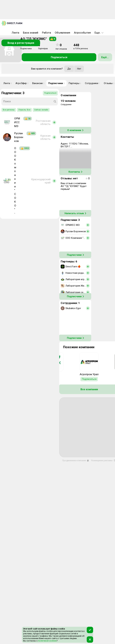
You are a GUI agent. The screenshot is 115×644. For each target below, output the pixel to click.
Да (69, 69)
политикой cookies (47, 641)
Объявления (62, 33)
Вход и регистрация (21, 43)
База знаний (31, 33)
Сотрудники (92, 83)
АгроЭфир (22, 83)
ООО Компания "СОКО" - (15, 181)
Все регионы (9, 110)
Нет (79, 69)
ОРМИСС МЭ (17, 122)
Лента (15, 33)
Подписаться (59, 57)
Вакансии (38, 83)
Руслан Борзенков (19, 137)
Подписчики (56, 83)
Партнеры (75, 83)
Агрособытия (82, 33)
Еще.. (99, 33)
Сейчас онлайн (41, 110)
